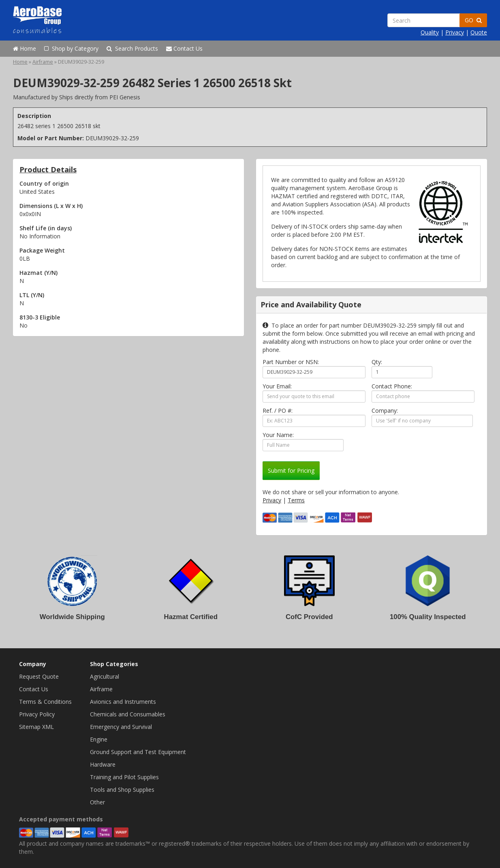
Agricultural (105, 676)
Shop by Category (71, 48)
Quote (479, 32)
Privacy (455, 32)
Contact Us (184, 48)
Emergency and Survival (121, 727)
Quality (430, 32)
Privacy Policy (37, 714)
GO (473, 20)
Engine (99, 739)
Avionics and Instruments (123, 702)
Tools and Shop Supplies (122, 790)
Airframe (43, 62)
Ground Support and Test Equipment (138, 752)
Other (97, 802)
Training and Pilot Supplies (124, 777)
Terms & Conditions (45, 702)
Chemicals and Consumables (128, 714)
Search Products (132, 48)
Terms (296, 500)
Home (25, 48)
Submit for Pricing (291, 470)
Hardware (103, 764)
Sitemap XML (36, 727)
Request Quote (39, 676)
